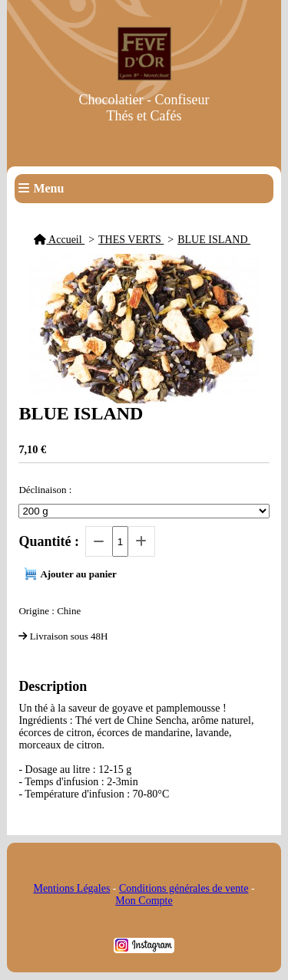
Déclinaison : (45, 490)
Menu (48, 188)
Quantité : (49, 541)
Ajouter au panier (78, 574)
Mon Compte (144, 901)
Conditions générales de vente (184, 888)
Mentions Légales (71, 888)
